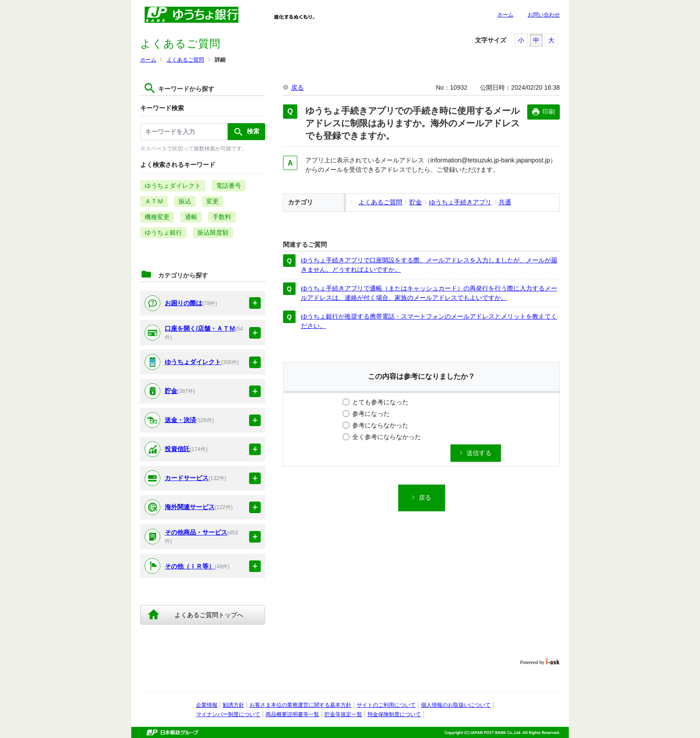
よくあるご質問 (185, 60)
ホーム (505, 15)
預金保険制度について (394, 714)
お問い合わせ (544, 15)
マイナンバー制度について (228, 714)
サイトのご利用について (386, 705)
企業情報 (207, 705)
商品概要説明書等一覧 (292, 714)
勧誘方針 (233, 705)
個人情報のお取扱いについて (456, 705)
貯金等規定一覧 (343, 714)
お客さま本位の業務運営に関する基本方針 (300, 705)
